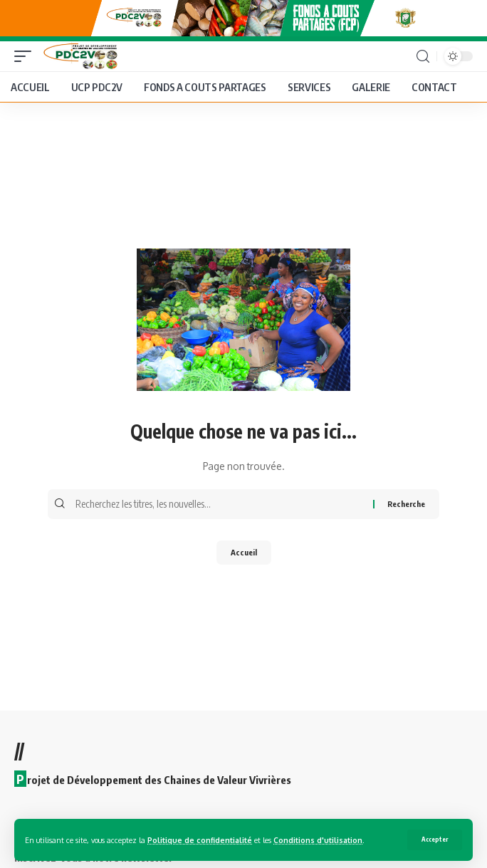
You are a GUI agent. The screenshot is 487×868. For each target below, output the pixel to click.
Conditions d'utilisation (318, 840)
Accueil (244, 552)
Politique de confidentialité (200, 840)
